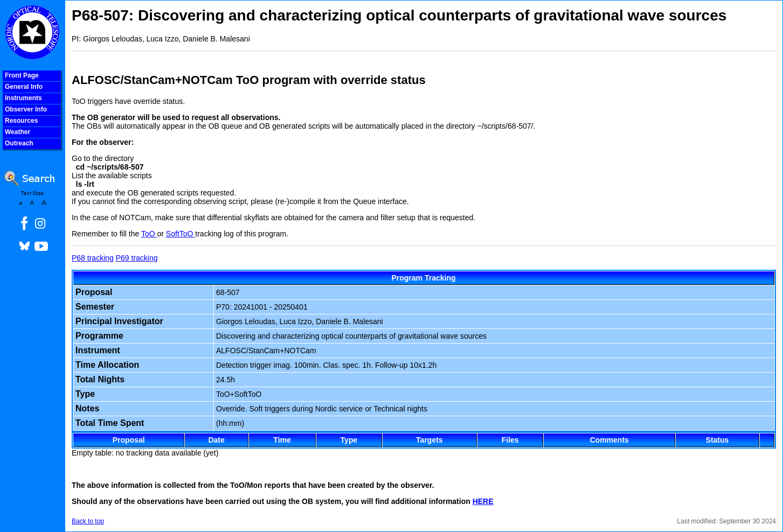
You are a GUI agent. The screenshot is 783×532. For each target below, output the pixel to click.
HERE (483, 501)
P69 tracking (137, 258)
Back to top (88, 521)
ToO (149, 234)
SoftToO (181, 234)
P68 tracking (93, 258)
